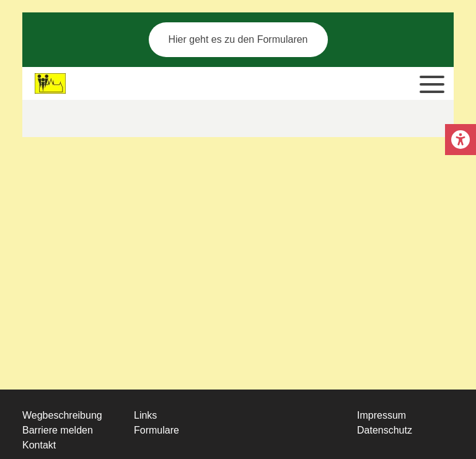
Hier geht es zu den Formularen (238, 39)
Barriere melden (58, 430)
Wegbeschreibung (62, 415)
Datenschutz (385, 430)
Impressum (381, 415)
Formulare (156, 430)
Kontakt (39, 445)
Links (145, 415)
